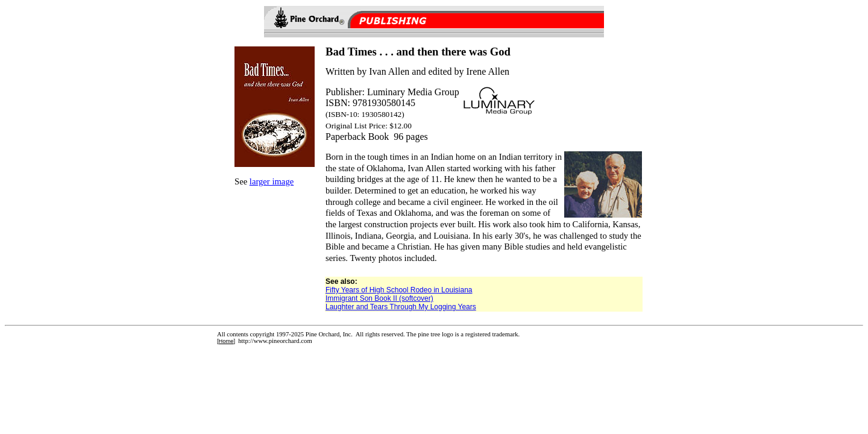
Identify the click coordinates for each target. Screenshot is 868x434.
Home (226, 341)
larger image (272, 181)
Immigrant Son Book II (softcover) (379, 298)
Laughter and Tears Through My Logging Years (401, 307)
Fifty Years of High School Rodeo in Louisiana (399, 290)
